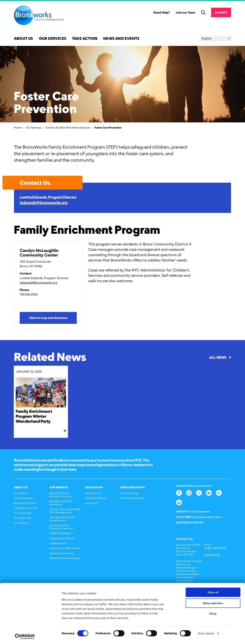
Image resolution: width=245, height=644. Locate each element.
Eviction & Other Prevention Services (68, 127)
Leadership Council (26, 508)
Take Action (85, 39)
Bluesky (209, 493)
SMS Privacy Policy (190, 522)
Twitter (199, 493)
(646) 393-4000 (215, 548)
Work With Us (93, 493)
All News (220, 357)
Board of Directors (25, 503)
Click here (184, 517)
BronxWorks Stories (132, 498)
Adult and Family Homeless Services (61, 495)
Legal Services (58, 543)
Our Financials (22, 518)
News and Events (121, 39)
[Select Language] (216, 39)
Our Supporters (23, 513)
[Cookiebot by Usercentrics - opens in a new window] (25, 637)
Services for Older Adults (64, 548)
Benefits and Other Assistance (61, 503)
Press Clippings (129, 493)
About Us (24, 39)
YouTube (179, 502)
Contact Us (212, 555)
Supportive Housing (62, 553)
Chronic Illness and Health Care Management (65, 511)
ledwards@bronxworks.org (44, 202)
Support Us (92, 503)
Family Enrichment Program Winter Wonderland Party (34, 416)
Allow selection (213, 603)
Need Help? (162, 12)
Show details (206, 633)
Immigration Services (62, 538)
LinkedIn (219, 493)
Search (203, 13)
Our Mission (21, 493)
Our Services (53, 39)
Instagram (189, 493)
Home (18, 127)
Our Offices (21, 523)
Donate (221, 12)
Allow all (213, 592)
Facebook (179, 493)
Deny (213, 613)
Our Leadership (23, 498)
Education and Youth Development (62, 519)
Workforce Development (65, 558)
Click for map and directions (48, 318)
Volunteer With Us (96, 498)
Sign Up (181, 511)
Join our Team (185, 12)
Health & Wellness (60, 533)
